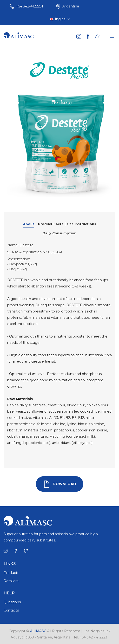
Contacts (11, 610)
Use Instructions (82, 224)
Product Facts (51, 224)
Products (11, 573)
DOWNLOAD (60, 484)
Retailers (11, 581)
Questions (12, 602)
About (29, 224)
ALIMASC (38, 631)
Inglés (60, 19)
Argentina (71, 6)
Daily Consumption (59, 233)
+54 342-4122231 (30, 6)
